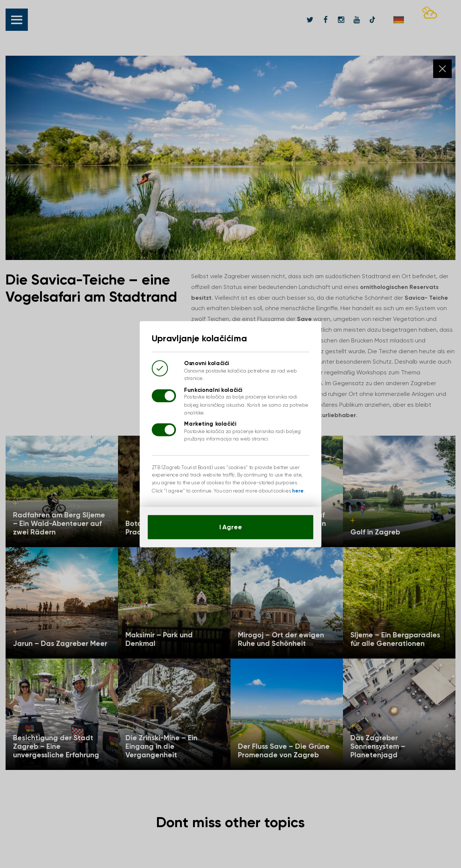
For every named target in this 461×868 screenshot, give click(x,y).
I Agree (230, 519)
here (292, 485)
